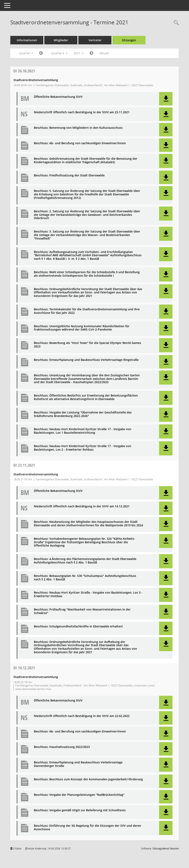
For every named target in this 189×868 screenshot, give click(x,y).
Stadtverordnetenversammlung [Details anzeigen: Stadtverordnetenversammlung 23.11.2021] (36, 474)
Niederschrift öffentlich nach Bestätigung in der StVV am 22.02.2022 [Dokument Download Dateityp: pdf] (82, 716)
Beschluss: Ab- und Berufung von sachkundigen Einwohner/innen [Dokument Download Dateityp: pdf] (80, 143)
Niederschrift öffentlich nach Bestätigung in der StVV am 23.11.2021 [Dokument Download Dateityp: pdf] (82, 112)
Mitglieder (61, 40)
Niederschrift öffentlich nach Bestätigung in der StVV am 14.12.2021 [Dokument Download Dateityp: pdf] (82, 506)
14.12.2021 (24, 668)
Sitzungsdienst (166, 849)
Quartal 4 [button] (59, 53)
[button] (166, 99)
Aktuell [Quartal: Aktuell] (104, 53)
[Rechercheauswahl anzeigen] (175, 23)
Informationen (27, 40)
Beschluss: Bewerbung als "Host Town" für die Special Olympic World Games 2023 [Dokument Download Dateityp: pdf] (87, 345)
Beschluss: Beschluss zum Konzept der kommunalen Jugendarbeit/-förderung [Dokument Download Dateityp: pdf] (88, 779)
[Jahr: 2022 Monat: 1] (92, 53)
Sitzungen (129, 40)
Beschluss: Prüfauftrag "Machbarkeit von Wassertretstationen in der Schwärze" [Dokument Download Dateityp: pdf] (82, 611)
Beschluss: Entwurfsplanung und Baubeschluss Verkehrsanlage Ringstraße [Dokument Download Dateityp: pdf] (86, 360)
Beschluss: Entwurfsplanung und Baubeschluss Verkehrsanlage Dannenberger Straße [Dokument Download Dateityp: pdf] (78, 764)
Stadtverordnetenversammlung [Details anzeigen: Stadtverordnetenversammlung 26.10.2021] (36, 80)
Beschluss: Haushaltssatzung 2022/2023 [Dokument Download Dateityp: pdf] (62, 747)
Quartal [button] (26, 53)
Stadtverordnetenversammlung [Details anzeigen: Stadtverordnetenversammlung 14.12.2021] (36, 677)
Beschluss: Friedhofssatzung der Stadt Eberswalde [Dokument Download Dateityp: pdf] (69, 175)
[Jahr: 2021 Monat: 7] (41, 53)
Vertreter (95, 40)
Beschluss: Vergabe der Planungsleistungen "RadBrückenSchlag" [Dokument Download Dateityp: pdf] (79, 795)
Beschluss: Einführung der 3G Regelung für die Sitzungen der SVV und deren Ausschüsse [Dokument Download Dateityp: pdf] (87, 828)
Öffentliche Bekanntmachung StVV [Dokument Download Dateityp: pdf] (58, 97)
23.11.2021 (24, 465)
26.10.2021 (24, 71)
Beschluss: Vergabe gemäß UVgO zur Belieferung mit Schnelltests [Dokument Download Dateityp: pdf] (80, 810)
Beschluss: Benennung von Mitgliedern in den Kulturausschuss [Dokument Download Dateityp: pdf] (78, 128)
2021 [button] (79, 53)
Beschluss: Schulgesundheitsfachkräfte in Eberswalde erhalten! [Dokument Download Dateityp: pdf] (78, 626)
